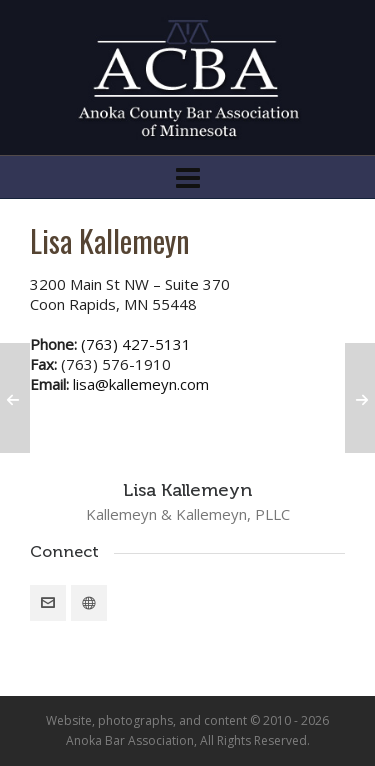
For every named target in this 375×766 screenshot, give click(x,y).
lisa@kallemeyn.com (141, 384)
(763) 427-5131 (136, 344)
